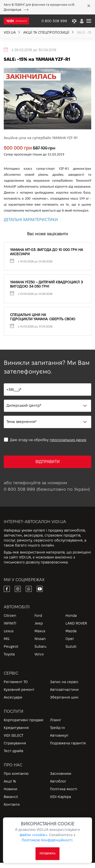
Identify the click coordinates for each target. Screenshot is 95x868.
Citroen (10, 616)
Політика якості (64, 789)
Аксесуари (13, 697)
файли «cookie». (34, 835)
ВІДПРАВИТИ (48, 462)
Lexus (9, 631)
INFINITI (10, 623)
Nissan (40, 639)
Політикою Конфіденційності (47, 840)
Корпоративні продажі (24, 720)
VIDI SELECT (13, 735)
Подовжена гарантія (68, 743)
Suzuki (71, 646)
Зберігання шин (64, 697)
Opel (70, 639)
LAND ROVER (76, 623)
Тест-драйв (13, 751)
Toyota (9, 654)
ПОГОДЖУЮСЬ (48, 854)
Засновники (61, 774)
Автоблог (58, 781)
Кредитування (16, 728)
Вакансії (11, 797)
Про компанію (16, 774)
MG (6, 639)
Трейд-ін (57, 728)
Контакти (12, 804)
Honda (71, 616)
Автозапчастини (64, 690)
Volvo (39, 654)
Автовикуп (59, 735)
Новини (10, 789)
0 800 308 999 (19, 489)
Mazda (71, 631)
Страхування (15, 743)
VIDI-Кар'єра (60, 797)
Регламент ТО (16, 682)
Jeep (39, 623)
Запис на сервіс (64, 682)
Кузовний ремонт (19, 690)
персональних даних (68, 440)
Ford (38, 616)
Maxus (40, 631)
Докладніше (16, 10)
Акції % (10, 781)
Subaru (40, 646)
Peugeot (11, 646)
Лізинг (56, 720)
